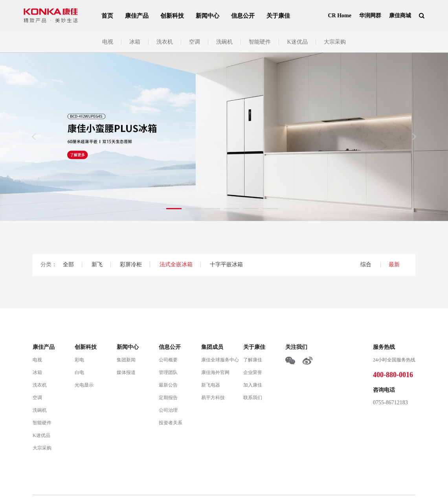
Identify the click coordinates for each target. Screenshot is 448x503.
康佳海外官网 (215, 372)
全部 (68, 264)
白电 (79, 372)
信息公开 (243, 16)
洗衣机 (165, 42)
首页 (107, 16)
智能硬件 (260, 42)
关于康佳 (278, 16)
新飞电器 (211, 385)
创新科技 (172, 16)
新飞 (97, 264)
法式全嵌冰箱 (176, 264)
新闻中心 (207, 16)
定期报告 (168, 398)
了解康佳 (253, 360)
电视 (108, 42)
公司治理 (168, 410)
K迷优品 (297, 42)
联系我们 (253, 398)
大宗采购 (335, 42)
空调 (195, 42)
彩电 (79, 360)
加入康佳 (253, 385)
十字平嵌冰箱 (226, 264)
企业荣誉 (253, 372)
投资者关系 (171, 423)
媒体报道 (126, 372)
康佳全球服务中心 (220, 360)
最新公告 (168, 385)
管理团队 (168, 372)
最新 (394, 264)
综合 (367, 264)
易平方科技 (213, 398)
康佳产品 (137, 16)
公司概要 (168, 360)
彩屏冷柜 (131, 264)
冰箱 (135, 42)
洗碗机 (224, 42)
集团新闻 (126, 360)
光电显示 (84, 385)
